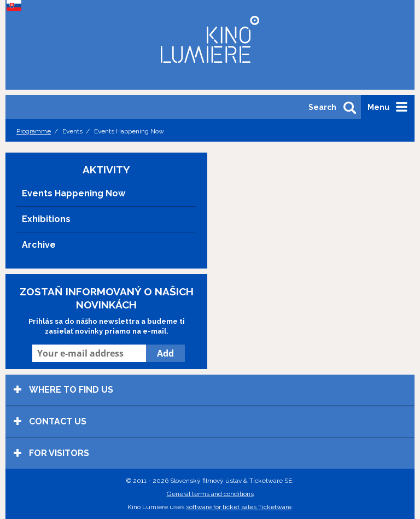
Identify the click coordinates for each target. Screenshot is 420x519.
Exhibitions (46, 219)
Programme (34, 131)
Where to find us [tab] (63, 390)
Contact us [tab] (50, 421)
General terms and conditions (210, 494)
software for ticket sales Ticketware (239, 507)
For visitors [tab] (51, 453)
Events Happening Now (74, 193)
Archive (39, 245)
